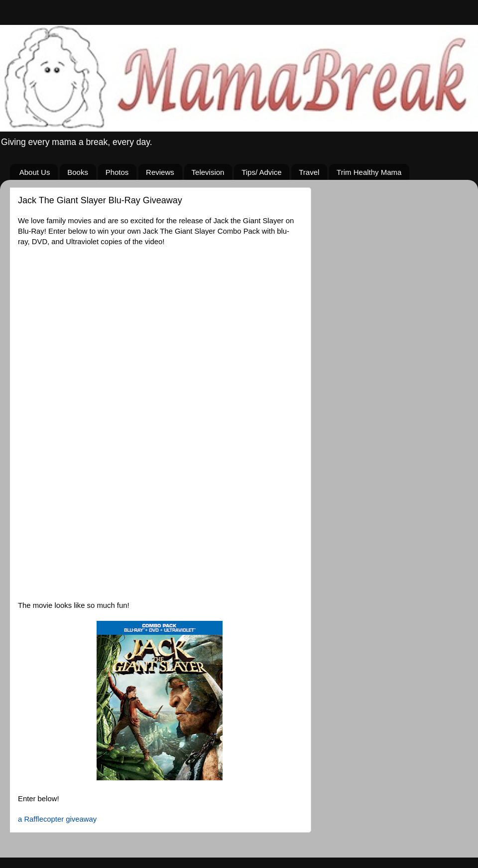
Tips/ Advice (261, 172)
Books (78, 172)
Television (208, 172)
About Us (35, 172)
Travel (309, 172)
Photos (117, 172)
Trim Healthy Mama (369, 172)
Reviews (160, 172)
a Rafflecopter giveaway (57, 819)
